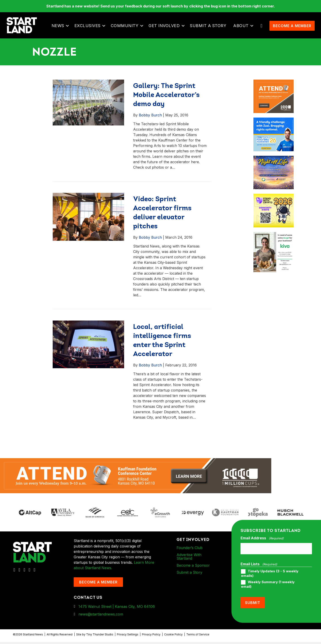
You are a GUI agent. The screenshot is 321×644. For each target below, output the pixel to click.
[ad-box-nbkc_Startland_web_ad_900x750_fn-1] (274, 127)
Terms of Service (198, 636)
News (59, 29)
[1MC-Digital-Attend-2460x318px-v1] (136, 482)
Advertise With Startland (189, 563)
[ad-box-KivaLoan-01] (274, 241)
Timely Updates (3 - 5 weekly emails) (270, 577)
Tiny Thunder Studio (100, 636)
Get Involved (165, 29)
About (242, 29)
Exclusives (89, 29)
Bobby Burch (150, 121)
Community (126, 29)
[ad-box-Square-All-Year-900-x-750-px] (274, 203)
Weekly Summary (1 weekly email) (268, 588)
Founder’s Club (190, 554)
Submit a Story (209, 29)
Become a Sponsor (193, 571)
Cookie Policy (173, 636)
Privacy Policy (151, 636)
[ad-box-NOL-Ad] (274, 165)
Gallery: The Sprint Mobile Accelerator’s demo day (166, 101)
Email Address (262, 544)
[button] (69, 29)
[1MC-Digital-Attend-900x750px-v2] (274, 88)
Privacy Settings (128, 636)
